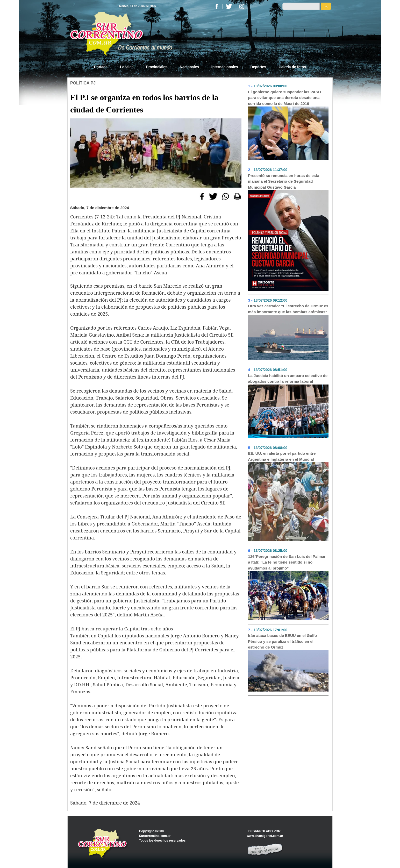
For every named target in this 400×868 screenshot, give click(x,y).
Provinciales (157, 67)
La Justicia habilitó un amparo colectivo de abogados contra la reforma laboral (288, 379)
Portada (104, 67)
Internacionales (225, 67)
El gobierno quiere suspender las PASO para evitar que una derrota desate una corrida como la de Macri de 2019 (284, 98)
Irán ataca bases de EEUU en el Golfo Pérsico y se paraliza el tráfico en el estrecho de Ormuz (282, 641)
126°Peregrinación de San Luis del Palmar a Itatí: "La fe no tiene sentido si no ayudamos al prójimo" (287, 562)
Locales (127, 67)
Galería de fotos (292, 67)
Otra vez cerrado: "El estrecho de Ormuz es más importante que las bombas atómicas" (288, 309)
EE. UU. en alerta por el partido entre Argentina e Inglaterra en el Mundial (282, 456)
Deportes (258, 67)
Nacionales (189, 67)
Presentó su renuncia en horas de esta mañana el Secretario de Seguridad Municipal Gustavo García (284, 181)
